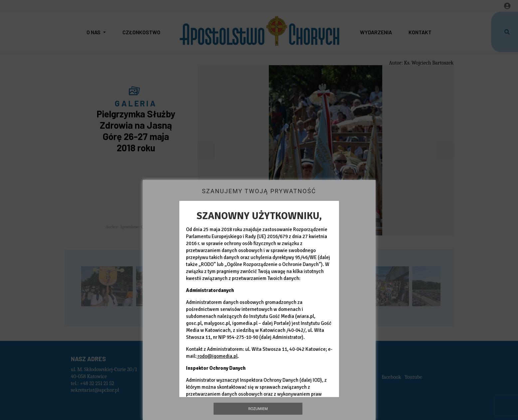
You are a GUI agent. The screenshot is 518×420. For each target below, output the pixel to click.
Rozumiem (258, 409)
